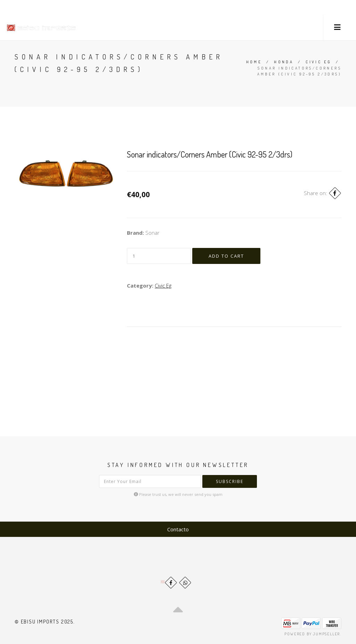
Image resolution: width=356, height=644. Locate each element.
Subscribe (230, 481)
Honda (284, 62)
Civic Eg (318, 62)
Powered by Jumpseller (312, 634)
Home (254, 62)
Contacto (178, 529)
